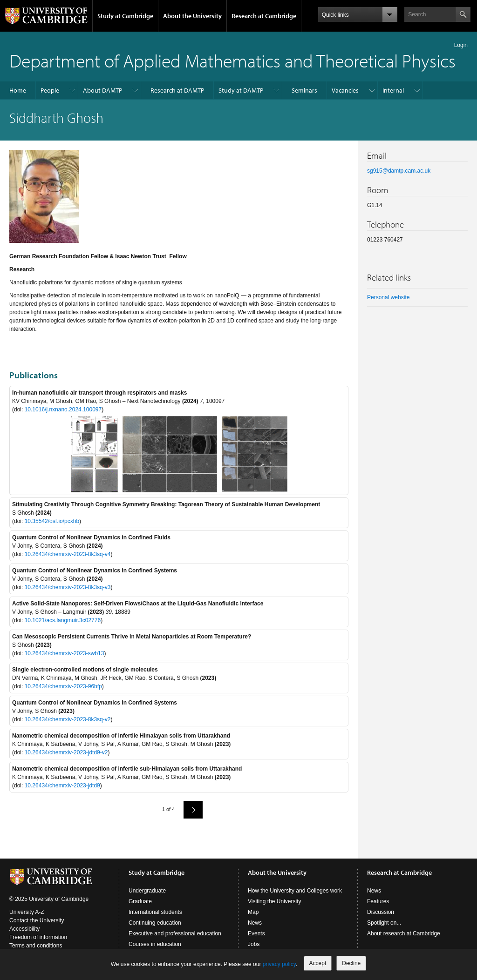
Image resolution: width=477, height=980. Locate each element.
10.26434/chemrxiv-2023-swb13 (65, 653)
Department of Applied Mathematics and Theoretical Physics (232, 60)
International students (155, 912)
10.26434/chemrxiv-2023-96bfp (63, 686)
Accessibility (24, 929)
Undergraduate (147, 891)
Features (378, 901)
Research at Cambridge (264, 16)
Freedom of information (38, 937)
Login (461, 45)
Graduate (140, 901)
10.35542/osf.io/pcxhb (52, 521)
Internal (393, 90)
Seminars (304, 90)
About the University (192, 16)
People (50, 90)
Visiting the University (275, 901)
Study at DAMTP (241, 90)
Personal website (388, 297)
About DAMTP (102, 90)
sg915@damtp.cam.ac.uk (399, 171)
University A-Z (27, 912)
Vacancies (345, 90)
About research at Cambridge (404, 933)
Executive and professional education (175, 933)
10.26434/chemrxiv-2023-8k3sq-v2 (68, 719)
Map (253, 912)
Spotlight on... (384, 923)
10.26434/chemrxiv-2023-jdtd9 (62, 785)
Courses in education (155, 944)
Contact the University (37, 920)
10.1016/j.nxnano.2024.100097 (63, 409)
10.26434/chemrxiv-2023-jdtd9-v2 (66, 752)
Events (256, 933)
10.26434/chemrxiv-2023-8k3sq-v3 (68, 587)
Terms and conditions (36, 946)
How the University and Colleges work (295, 891)
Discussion (381, 912)
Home (18, 90)
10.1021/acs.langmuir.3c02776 (63, 620)
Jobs (254, 944)
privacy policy (279, 964)
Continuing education (155, 923)
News (255, 923)
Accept (318, 963)
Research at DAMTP (177, 90)
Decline (351, 963)
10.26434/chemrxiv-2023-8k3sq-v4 (68, 554)
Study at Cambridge (125, 16)
